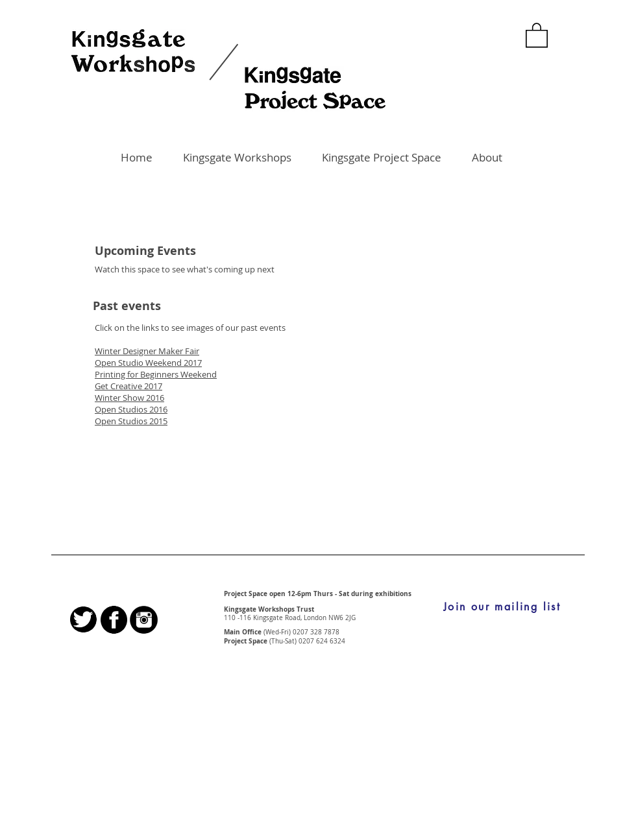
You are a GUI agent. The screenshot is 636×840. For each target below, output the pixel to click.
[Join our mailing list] (502, 607)
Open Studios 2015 (131, 421)
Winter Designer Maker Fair (147, 351)
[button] (537, 34)
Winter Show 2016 (129, 398)
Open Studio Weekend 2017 (148, 363)
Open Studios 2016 (131, 409)
